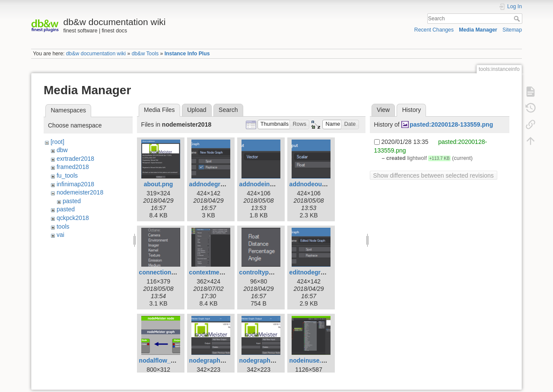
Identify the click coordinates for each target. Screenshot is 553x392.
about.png (159, 184)
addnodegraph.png (217, 184)
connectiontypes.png (170, 272)
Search (518, 19)
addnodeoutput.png (318, 184)
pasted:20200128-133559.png (451, 124)
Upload (197, 110)
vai (60, 235)
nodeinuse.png (311, 360)
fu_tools (67, 175)
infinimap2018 (75, 184)
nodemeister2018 (80, 192)
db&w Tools (145, 54)
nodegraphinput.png (219, 360)
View (383, 110)
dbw (62, 150)
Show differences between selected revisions (434, 175)
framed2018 (73, 167)
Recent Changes (434, 30)
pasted (72, 201)
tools (63, 226)
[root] (57, 142)
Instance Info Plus (187, 54)
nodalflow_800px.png (170, 360)
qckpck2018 (73, 218)
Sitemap (512, 30)
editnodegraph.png (317, 272)
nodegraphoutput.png (271, 360)
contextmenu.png (215, 272)
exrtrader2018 (75, 159)
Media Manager (478, 30)
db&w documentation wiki (96, 54)
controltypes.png (264, 272)
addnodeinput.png (266, 184)
